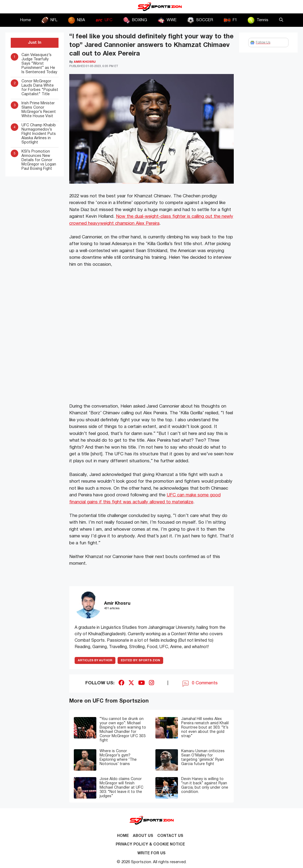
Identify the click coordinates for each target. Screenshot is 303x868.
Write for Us (151, 853)
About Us (143, 836)
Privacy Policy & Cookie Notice (150, 845)
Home (25, 20)
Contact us (170, 836)
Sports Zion (140, 660)
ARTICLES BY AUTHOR (95, 660)
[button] (281, 20)
